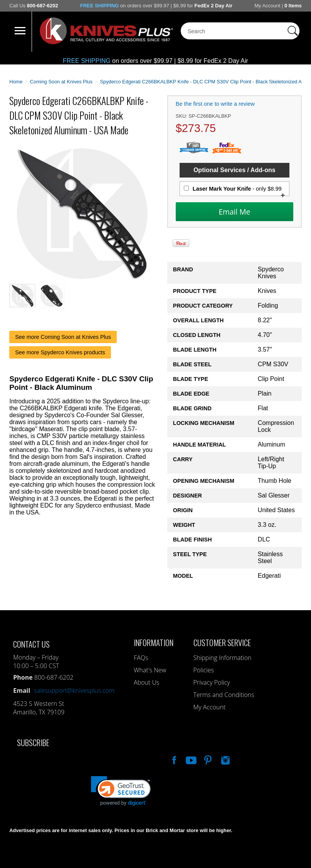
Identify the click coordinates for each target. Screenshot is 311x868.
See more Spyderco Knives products (60, 352)
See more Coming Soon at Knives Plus (63, 337)
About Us (146, 682)
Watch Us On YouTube (190, 759)
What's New (150, 670)
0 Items (293, 6)
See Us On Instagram (225, 759)
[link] (121, 791)
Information (154, 642)
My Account (267, 6)
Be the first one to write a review (215, 104)
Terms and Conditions (224, 695)
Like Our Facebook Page (173, 759)
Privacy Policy (212, 682)
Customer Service (222, 642)
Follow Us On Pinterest (207, 759)
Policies (204, 670)
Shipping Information (223, 658)
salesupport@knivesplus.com (74, 690)
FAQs (141, 658)
